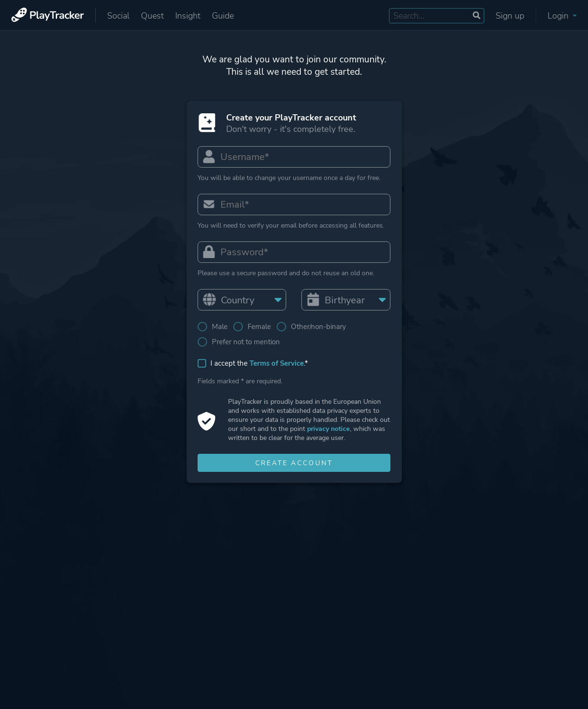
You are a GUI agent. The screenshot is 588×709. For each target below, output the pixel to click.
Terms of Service (277, 365)
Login (562, 16)
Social (118, 16)
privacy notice (329, 430)
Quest (152, 16)
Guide (223, 16)
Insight (188, 16)
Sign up (510, 16)
